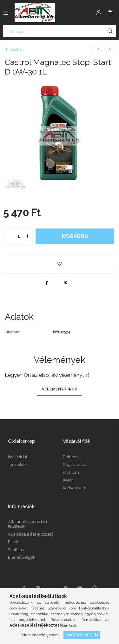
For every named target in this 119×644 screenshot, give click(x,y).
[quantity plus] (27, 236)
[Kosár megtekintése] (110, 13)
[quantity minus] (10, 236)
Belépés (70, 457)
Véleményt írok (60, 389)
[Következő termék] (109, 49)
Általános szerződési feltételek (27, 524)
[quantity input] (19, 236)
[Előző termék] (98, 49)
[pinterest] (66, 283)
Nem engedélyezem (40, 635)
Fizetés (15, 542)
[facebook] (47, 283)
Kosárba (75, 236)
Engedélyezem (82, 635)
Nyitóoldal (18, 457)
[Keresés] (60, 31)
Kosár (68, 480)
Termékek (17, 464)
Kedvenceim (75, 488)
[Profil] (99, 13)
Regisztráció (74, 464)
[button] (60, 264)
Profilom (71, 472)
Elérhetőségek (22, 557)
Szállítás (16, 550)
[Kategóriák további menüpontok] (6, 13)
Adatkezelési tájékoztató (31, 534)
